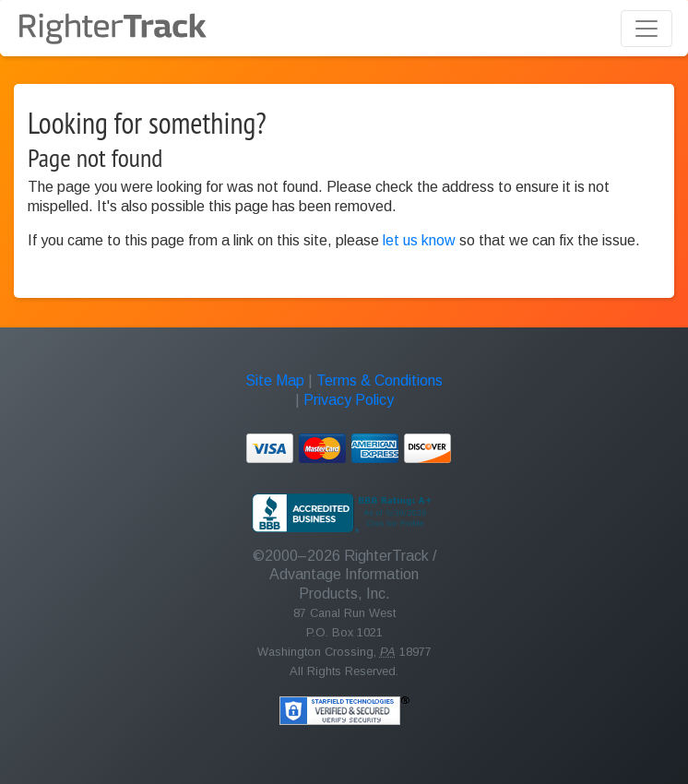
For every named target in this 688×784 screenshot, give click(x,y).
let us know (419, 240)
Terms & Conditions (380, 380)
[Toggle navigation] (646, 29)
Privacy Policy (349, 400)
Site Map (275, 380)
